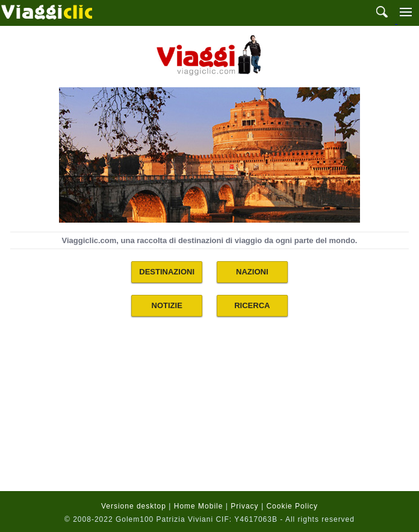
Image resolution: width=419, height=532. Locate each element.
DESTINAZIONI (167, 272)
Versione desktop (134, 506)
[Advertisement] (209, 412)
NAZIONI (252, 272)
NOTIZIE (167, 305)
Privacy (244, 506)
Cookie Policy (292, 506)
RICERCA (252, 305)
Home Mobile (199, 506)
